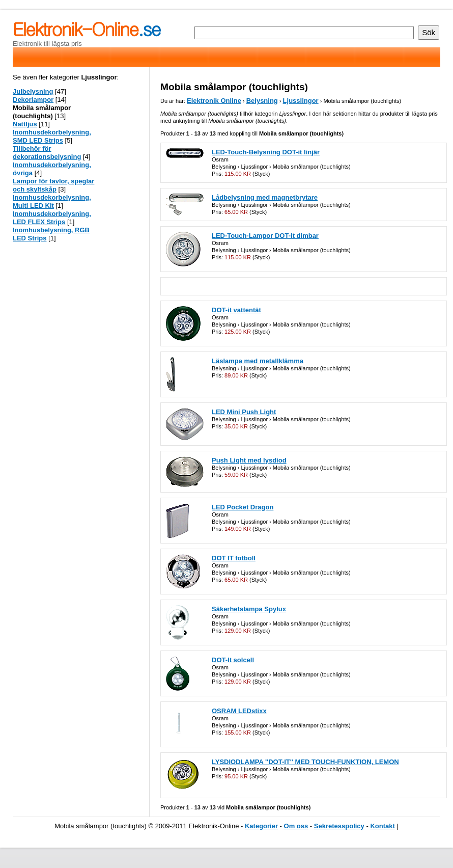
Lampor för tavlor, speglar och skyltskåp (53, 185)
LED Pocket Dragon (243, 507)
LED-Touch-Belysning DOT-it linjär (266, 152)
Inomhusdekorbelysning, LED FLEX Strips (52, 218)
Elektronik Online (214, 101)
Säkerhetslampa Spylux (249, 609)
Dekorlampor (33, 100)
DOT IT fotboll (234, 558)
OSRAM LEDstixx (239, 711)
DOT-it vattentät (236, 310)
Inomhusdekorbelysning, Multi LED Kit (52, 201)
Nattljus (25, 124)
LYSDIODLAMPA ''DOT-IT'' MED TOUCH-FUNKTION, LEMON (305, 762)
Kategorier (261, 826)
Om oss (296, 826)
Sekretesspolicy (339, 826)
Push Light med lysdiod (249, 460)
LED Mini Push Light (244, 412)
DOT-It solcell (233, 660)
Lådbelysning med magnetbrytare (265, 197)
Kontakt (382, 826)
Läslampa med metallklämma (258, 361)
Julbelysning (33, 91)
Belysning (262, 101)
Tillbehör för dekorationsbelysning (47, 153)
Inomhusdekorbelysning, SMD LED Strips (52, 136)
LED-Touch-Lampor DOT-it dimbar (265, 236)
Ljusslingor (301, 101)
